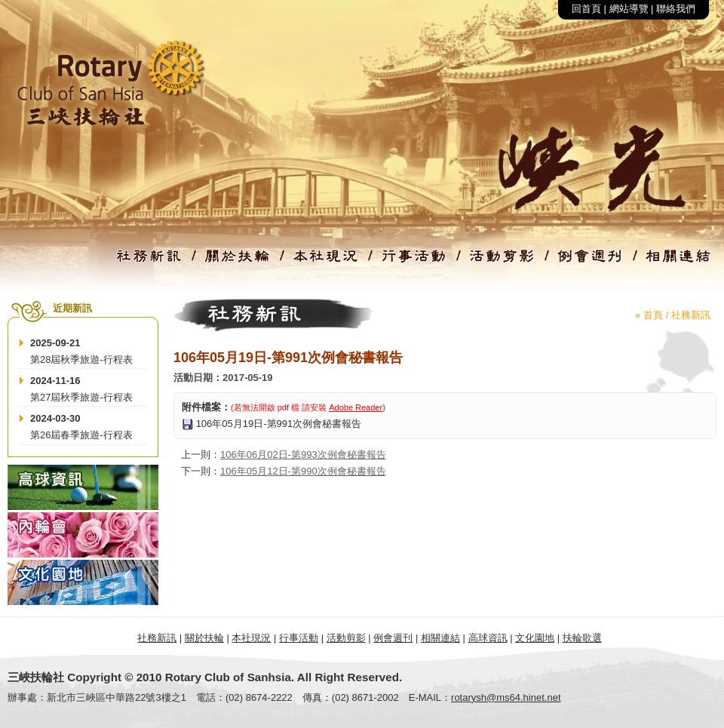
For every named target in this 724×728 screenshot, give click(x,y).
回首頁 (586, 9)
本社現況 (251, 638)
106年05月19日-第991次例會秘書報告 (279, 424)
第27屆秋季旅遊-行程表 (81, 397)
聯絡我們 (676, 9)
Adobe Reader (356, 407)
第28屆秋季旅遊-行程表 (81, 359)
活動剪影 (346, 638)
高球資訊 (488, 638)
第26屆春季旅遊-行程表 (81, 435)
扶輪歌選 (582, 638)
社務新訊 (691, 315)
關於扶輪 (204, 638)
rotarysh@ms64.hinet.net (506, 697)
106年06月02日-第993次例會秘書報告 (303, 455)
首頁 (653, 315)
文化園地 (535, 638)
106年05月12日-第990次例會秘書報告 (303, 471)
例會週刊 (393, 638)
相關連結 (440, 638)
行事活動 (299, 638)
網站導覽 (629, 9)
